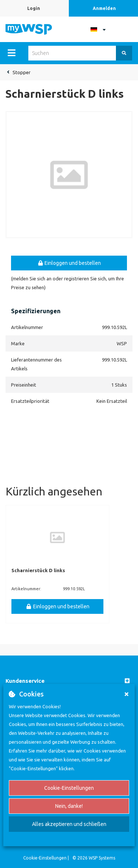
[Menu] (12, 53)
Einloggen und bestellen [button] (69, 263)
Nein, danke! (69, 806)
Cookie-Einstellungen (69, 788)
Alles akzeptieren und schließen (69, 824)
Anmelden (104, 8)
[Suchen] (124, 53)
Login (34, 8)
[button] (69, 681)
